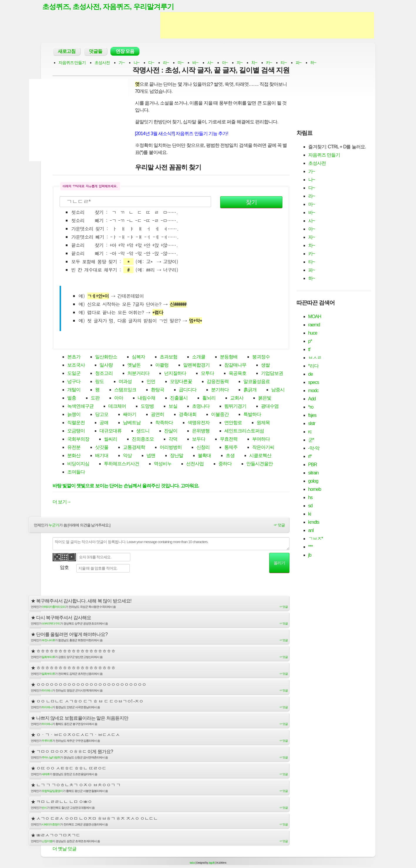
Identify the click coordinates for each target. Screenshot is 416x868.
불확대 (204, 456)
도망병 (147, 407)
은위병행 (201, 431)
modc (313, 391)
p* (310, 341)
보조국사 (76, 366)
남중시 (278, 390)
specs (314, 383)
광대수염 (270, 407)
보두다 (199, 440)
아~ (225, 63)
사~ (210, 63)
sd (310, 506)
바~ (195, 63)
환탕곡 (158, 390)
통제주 (231, 448)
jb (310, 555)
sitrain (314, 473)
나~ (137, 63)
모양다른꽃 (181, 382)
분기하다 (220, 390)
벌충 (72, 398)
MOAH (315, 317)
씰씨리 (111, 440)
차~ (254, 63)
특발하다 (252, 415)
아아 (119, 398)
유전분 (74, 448)
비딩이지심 (78, 464)
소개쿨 (199, 357)
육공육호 (238, 374)
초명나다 (201, 407)
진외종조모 (143, 440)
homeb (315, 490)
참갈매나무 (235, 366)
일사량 (106, 366)
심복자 (138, 357)
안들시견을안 (260, 464)
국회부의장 (78, 440)
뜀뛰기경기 (235, 407)
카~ (269, 63)
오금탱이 (76, 431)
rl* (310, 457)
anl (311, 531)
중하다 (225, 464)
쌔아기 (130, 415)
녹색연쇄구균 (80, 407)
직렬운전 (76, 423)
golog (313, 481)
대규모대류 (111, 431)
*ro (311, 407)
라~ (166, 63)
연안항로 (233, 423)
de (311, 374)
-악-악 (314, 448)
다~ (151, 63)
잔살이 (171, 431)
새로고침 (67, 52)
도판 (95, 398)
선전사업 (195, 464)
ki (310, 514)
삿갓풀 (102, 448)
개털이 (74, 390)
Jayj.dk (212, 863)
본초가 (74, 357)
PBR (313, 465)
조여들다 (76, 472)
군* (311, 440)
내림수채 (146, 398)
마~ (181, 63)
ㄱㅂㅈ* (316, 539)
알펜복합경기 (196, 366)
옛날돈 (134, 366)
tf (309, 350)
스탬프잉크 (125, 390)
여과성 (125, 382)
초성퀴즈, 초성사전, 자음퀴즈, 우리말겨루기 (111, 7)
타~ (284, 63)
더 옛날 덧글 (65, 849)
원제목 (263, 423)
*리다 (313, 366)
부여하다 (261, 440)
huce (313, 333)
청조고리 (104, 374)
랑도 (100, 382)
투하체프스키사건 (122, 464)
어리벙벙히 (171, 448)
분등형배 (229, 357)
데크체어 (117, 407)
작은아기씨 (263, 448)
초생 (230, 456)
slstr (312, 424)
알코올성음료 (257, 382)
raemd (314, 325)
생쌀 (265, 366)
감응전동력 (218, 382)
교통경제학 (134, 448)
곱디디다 (188, 390)
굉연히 (158, 415)
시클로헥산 (260, 456)
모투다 (207, 374)
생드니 (143, 431)
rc (310, 432)
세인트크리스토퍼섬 (244, 431)
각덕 (173, 440)
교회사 (237, 398)
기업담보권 (272, 374)
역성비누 (163, 464)
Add (312, 399)
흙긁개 (250, 390)
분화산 (74, 456)
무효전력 (229, 440)
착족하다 (164, 423)
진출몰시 (179, 398)
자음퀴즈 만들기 (72, 63)
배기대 (102, 456)
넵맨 (151, 456)
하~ (313, 63)
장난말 (177, 456)
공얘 (104, 423)
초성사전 (102, 63)
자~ (240, 63)
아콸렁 (162, 366)
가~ (122, 63)
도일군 (74, 374)
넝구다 (74, 382)
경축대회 (188, 415)
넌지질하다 (175, 374)
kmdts (314, 522)
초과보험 (169, 357)
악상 (127, 456)
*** (311, 547)
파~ (299, 63)
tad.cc (193, 863)
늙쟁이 (74, 415)
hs (310, 498)
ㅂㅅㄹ (315, 358)
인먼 (151, 382)
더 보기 (62, 502)
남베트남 (132, 423)
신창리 (203, 448)
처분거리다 (138, 374)
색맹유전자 (199, 423)
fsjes (312, 415)
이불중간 (220, 415)
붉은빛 (265, 398)
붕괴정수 (261, 357)
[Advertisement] (267, 26)
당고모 (102, 415)
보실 (173, 407)
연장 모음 (125, 52)
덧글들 (96, 52)
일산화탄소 (106, 357)
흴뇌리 (209, 398)
